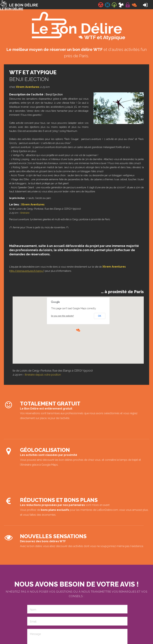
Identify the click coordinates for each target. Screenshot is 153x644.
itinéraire (25, 213)
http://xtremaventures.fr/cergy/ (27, 271)
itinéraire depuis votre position (43, 375)
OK (100, 316)
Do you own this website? (63, 316)
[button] (78, 330)
